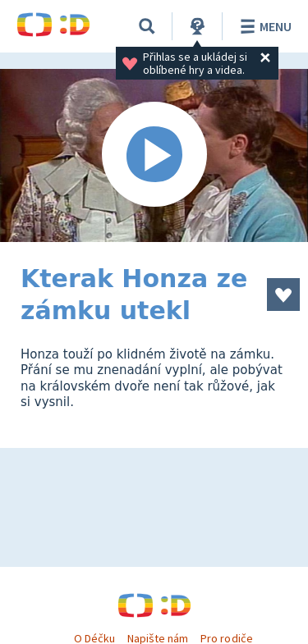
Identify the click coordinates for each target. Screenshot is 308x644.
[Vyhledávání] (147, 26)
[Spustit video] (154, 155)
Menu (263, 26)
